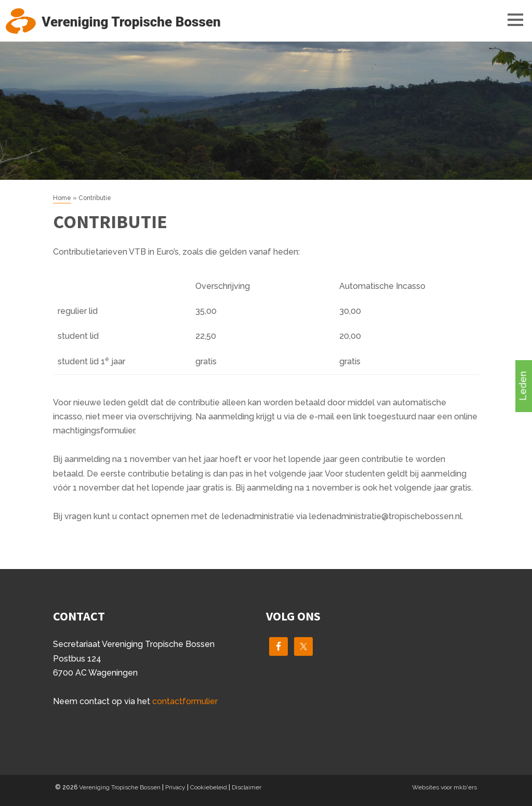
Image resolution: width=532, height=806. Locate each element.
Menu (506, 19)
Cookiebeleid (209, 787)
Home (62, 198)
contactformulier (185, 701)
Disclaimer (247, 787)
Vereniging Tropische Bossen (120, 787)
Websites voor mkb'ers (444, 787)
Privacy (175, 787)
